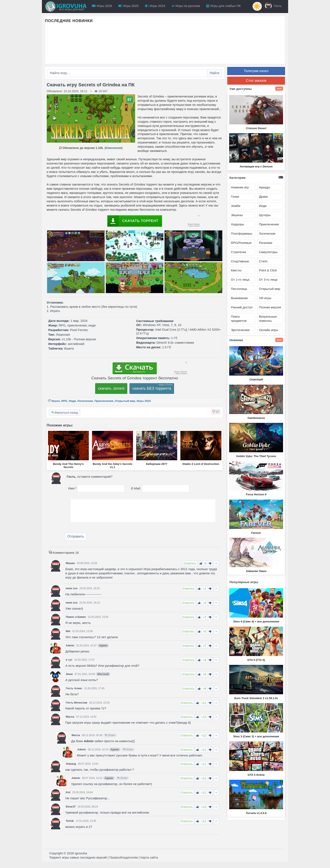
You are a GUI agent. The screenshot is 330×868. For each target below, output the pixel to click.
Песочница (239, 289)
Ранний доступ (242, 307)
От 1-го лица (240, 279)
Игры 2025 (128, 6)
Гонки (235, 197)
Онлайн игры (268, 330)
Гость (273, 6)
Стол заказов (256, 81)
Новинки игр (240, 187)
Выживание (239, 298)
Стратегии (238, 252)
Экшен (56, 401)
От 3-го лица (268, 279)
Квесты (236, 270)
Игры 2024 (155, 6)
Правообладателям (123, 857)
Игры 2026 (102, 6)
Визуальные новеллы (268, 319)
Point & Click (268, 270)
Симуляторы (268, 252)
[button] (216, 412)
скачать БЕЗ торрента (152, 388)
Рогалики (265, 243)
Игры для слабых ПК (224, 6)
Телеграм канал (256, 71)
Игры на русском (186, 6)
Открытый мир (125, 401)
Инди (72, 401)
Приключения (104, 401)
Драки (263, 197)
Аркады (264, 187)
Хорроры (237, 224)
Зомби (236, 206)
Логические (85, 401)
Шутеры (265, 215)
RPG (64, 401)
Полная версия (270, 307)
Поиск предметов (239, 319)
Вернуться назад (65, 413)
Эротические (240, 330)
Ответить (190, 563)
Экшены (237, 215)
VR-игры (265, 298)
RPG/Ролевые (241, 243)
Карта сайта (149, 857)
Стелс (263, 261)
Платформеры (242, 233)
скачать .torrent (111, 388)
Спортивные (240, 261)
